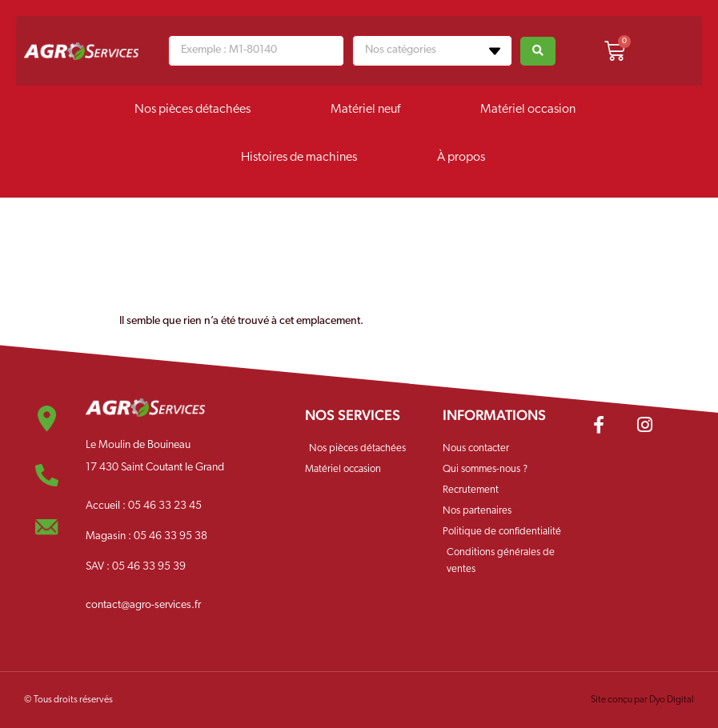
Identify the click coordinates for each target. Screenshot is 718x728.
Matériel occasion (528, 110)
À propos (461, 158)
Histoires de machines (299, 158)
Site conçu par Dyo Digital (642, 700)
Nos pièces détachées (193, 110)
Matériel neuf (365, 110)
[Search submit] (538, 51)
